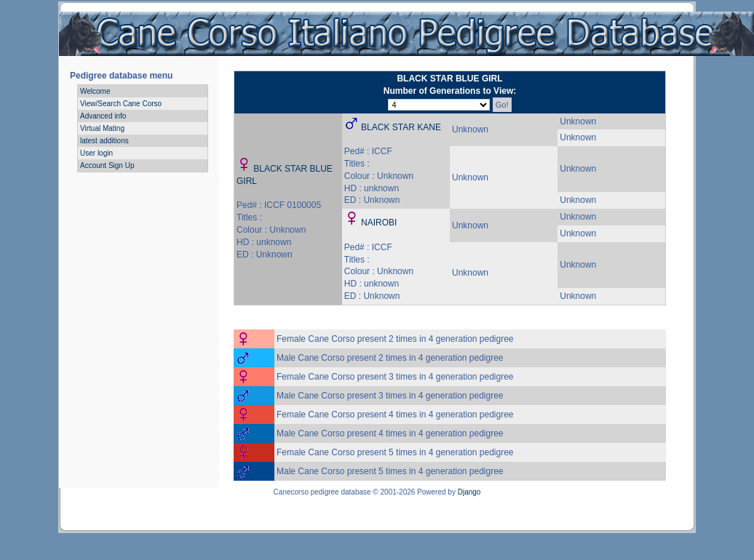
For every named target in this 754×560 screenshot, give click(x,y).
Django (469, 492)
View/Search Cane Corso (121, 104)
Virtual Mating (102, 128)
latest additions (104, 141)
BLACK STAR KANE (401, 127)
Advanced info (103, 116)
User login (96, 153)
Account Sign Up (107, 165)
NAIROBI (379, 223)
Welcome (95, 91)
